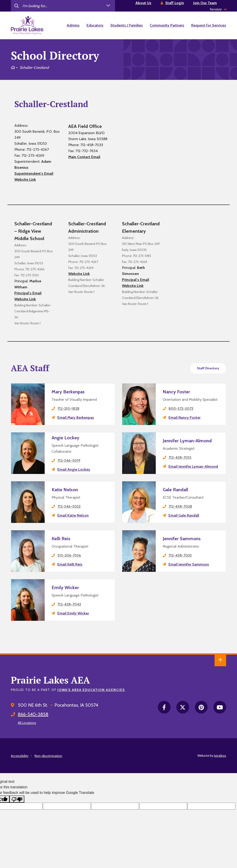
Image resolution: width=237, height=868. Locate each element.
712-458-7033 (180, 555)
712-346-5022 (69, 506)
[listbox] (218, 9)
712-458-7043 (69, 604)
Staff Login (175, 3)
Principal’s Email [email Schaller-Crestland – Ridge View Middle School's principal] (28, 293)
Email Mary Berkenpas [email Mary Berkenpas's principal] (76, 417)
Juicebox (220, 756)
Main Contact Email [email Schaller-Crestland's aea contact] (84, 157)
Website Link (25, 179)
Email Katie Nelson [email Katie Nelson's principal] (73, 515)
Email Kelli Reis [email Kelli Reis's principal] (70, 564)
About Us (143, 3)
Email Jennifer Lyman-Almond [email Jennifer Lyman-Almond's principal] (193, 466)
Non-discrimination (48, 756)
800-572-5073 (181, 408)
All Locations (27, 723)
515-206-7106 (69, 555)
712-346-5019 (69, 460)
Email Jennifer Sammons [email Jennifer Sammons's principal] (189, 564)
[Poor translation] (17, 799)
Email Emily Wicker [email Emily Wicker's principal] (73, 613)
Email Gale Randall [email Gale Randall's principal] (184, 515)
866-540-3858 (33, 714)
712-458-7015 (180, 457)
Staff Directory (208, 368)
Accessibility (20, 756)
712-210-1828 (68, 408)
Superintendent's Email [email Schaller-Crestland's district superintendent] (34, 173)
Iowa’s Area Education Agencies (91, 690)
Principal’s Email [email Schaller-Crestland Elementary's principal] (136, 280)
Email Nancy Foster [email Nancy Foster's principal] (184, 417)
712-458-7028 (180, 506)
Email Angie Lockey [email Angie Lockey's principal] (74, 469)
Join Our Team (205, 3)
